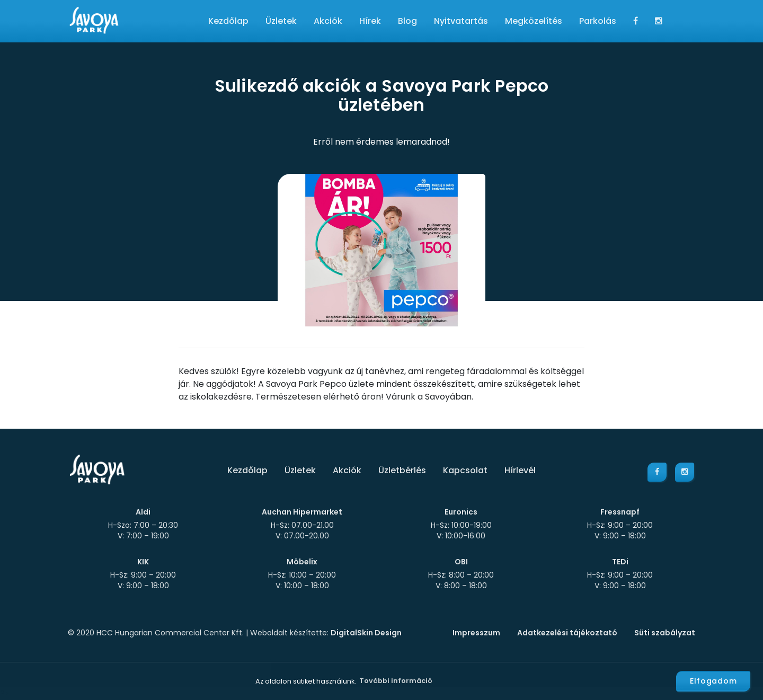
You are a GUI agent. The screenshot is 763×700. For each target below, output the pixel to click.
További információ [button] (396, 681)
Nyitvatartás (461, 21)
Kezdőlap (228, 21)
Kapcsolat (465, 470)
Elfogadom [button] (713, 681)
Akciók (328, 21)
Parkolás (598, 21)
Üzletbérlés (402, 470)
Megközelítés (534, 21)
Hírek (370, 21)
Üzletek (281, 21)
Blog (407, 21)
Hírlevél (520, 470)
